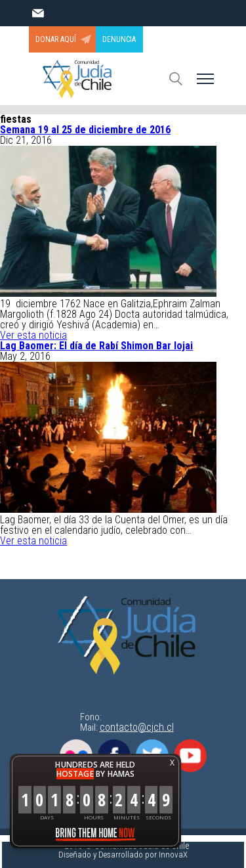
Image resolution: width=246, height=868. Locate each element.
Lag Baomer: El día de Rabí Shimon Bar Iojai (96, 346)
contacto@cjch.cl (137, 727)
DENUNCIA (119, 39)
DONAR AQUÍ (56, 39)
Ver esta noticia (33, 335)
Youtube (190, 756)
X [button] (172, 763)
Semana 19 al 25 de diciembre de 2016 (85, 130)
